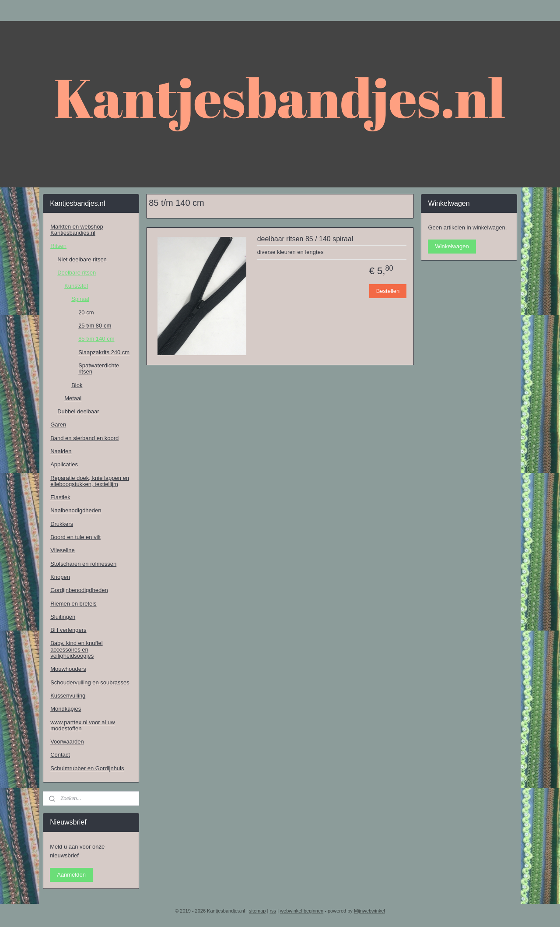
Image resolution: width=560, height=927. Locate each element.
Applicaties (64, 464)
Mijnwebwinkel (369, 911)
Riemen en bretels (73, 604)
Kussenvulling (68, 696)
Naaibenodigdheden (76, 510)
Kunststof (76, 286)
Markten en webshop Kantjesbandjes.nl (77, 230)
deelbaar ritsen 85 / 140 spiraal (305, 239)
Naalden (61, 451)
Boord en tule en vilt (75, 537)
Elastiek (60, 497)
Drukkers (62, 524)
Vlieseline (63, 550)
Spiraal (80, 299)
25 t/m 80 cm (95, 326)
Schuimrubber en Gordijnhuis (87, 768)
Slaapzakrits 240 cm (104, 352)
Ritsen (58, 246)
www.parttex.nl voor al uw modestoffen (82, 725)
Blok (77, 385)
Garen (58, 425)
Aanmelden (71, 875)
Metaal (73, 398)
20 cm (86, 312)
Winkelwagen (452, 246)
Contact (60, 755)
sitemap (257, 911)
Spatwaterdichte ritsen (99, 368)
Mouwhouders (68, 669)
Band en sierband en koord (84, 438)
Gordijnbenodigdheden (79, 590)
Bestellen (387, 291)
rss (273, 911)
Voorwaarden (67, 742)
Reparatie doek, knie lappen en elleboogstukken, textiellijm (90, 481)
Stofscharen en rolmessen (83, 564)
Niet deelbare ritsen (82, 259)
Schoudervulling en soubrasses (90, 682)
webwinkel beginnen (302, 911)
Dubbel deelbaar (78, 411)
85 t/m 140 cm (96, 339)
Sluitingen (63, 617)
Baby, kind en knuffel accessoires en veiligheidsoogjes (77, 649)
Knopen (60, 577)
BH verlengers (68, 630)
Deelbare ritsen (77, 273)
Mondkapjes (66, 709)
